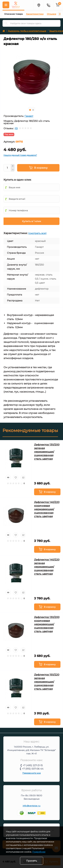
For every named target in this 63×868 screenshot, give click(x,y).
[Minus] (13, 170)
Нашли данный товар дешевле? (20, 155)
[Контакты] (48, 5)
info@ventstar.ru (32, 806)
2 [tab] (33, 110)
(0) (16, 128)
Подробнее (39, 852)
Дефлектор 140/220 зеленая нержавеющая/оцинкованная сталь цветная (47, 567)
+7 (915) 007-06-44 (33, 769)
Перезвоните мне (32, 773)
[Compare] (23, 477)
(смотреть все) (37, 233)
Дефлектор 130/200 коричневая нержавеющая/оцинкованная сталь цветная (47, 624)
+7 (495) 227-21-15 (33, 765)
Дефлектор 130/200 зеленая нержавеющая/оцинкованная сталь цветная (47, 452)
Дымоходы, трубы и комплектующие (27, 31)
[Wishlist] (16, 477)
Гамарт (29, 116)
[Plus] (13, 166)
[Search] (6, 23)
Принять (32, 861)
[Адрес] (39, 5)
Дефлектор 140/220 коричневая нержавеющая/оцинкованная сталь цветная (47, 509)
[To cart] (47, 492)
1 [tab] (30, 110)
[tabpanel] (32, 76)
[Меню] (6, 5)
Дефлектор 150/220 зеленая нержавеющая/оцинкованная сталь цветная (47, 682)
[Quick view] (8, 477)
